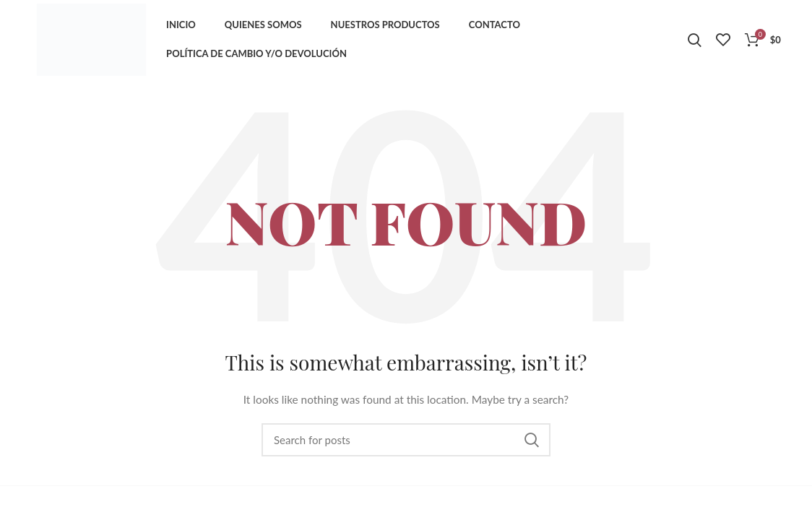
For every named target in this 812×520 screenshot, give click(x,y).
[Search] (406, 440)
